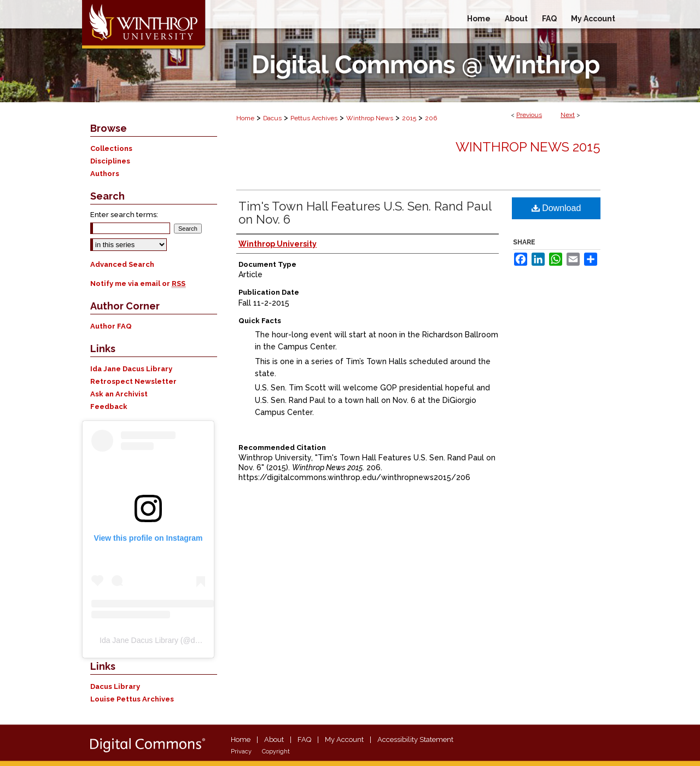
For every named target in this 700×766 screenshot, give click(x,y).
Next (568, 115)
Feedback (109, 407)
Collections (111, 148)
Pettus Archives (314, 118)
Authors (105, 174)
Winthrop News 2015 (528, 147)
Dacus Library (115, 686)
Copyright (276, 752)
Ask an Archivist (119, 394)
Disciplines (110, 161)
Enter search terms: (124, 215)
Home (245, 118)
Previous (529, 115)
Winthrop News (370, 118)
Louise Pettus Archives (132, 699)
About (274, 739)
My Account (344, 739)
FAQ (304, 739)
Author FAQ (111, 326)
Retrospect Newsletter (133, 381)
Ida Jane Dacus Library (131, 369)
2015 (409, 118)
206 (431, 118)
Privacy (241, 752)
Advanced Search (122, 264)
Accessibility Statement (415, 739)
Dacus (272, 118)
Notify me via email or (138, 283)
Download (556, 208)
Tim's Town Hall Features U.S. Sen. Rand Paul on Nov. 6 (365, 213)
